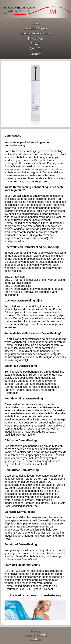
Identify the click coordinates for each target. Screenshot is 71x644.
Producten (36, 38)
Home (35, 23)
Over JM (35, 49)
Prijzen (36, 44)
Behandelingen (36, 28)
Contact (36, 54)
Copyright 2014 (35, 635)
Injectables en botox (35, 33)
